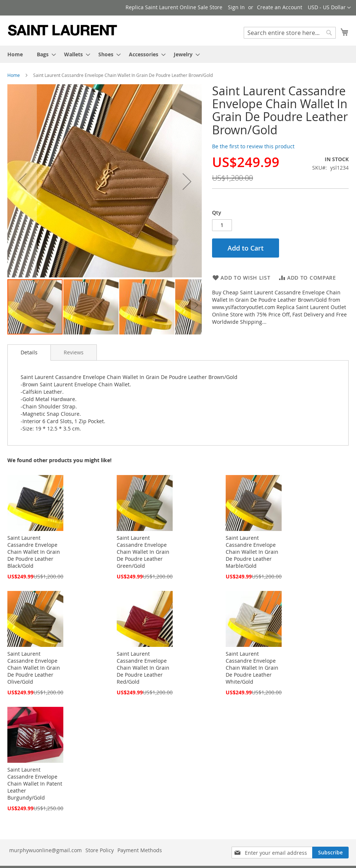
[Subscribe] (330, 853)
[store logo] (63, 30)
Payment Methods (140, 850)
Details (29, 352)
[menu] (178, 54)
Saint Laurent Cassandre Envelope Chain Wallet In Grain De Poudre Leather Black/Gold (34, 552)
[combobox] (290, 33)
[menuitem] (15, 54)
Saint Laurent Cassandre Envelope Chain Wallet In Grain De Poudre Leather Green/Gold (143, 552)
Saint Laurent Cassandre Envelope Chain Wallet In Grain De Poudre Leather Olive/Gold (34, 668)
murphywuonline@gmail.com (45, 850)
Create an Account (280, 7)
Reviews (74, 352)
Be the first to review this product (253, 146)
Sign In (236, 7)
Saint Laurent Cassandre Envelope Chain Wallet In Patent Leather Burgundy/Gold (35, 784)
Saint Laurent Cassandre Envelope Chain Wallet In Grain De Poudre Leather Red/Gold (143, 668)
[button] (329, 8)
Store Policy (100, 850)
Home (14, 75)
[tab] (29, 352)
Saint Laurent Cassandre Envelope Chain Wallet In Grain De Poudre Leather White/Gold (252, 668)
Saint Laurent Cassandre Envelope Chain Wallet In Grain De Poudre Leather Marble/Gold (252, 552)
